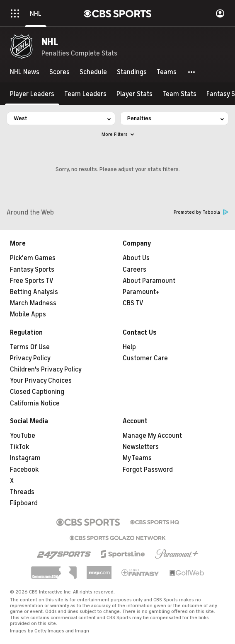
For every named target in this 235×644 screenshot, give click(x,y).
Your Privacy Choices (41, 381)
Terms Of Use (30, 347)
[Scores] (59, 72)
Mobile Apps (28, 314)
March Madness (33, 303)
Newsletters (141, 447)
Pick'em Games (33, 258)
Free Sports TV (32, 281)
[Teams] (167, 72)
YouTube (23, 436)
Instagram (25, 458)
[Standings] (132, 72)
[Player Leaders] (32, 94)
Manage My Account (152, 436)
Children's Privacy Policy (46, 369)
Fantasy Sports (32, 270)
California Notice (35, 403)
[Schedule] (93, 72)
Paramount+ (141, 292)
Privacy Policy (30, 358)
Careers (134, 270)
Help (129, 347)
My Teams (137, 458)
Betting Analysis (34, 292)
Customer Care (145, 358)
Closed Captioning (37, 392)
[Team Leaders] (85, 94)
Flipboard (24, 503)
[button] (192, 72)
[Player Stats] (134, 94)
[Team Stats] (179, 94)
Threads (22, 492)
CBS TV (133, 303)
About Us (136, 258)
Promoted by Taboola (201, 212)
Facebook (24, 470)
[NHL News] (25, 72)
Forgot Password (148, 470)
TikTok (19, 447)
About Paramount (149, 281)
